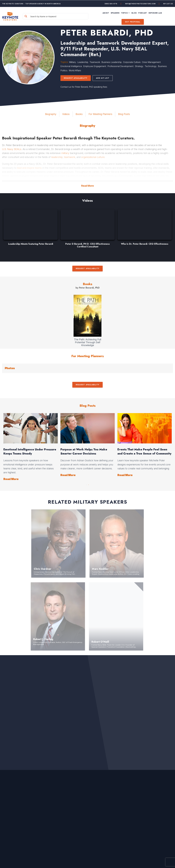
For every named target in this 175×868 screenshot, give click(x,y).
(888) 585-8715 (111, 4)
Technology (151, 66)
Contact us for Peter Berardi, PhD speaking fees (84, 87)
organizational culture (93, 157)
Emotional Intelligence (71, 66)
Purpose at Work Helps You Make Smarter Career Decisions (84, 452)
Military (73, 62)
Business (162, 66)
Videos (66, 114)
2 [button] (88, 484)
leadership (57, 157)
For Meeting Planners (100, 114)
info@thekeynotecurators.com (140, 4)
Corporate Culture (132, 62)
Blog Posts (124, 114)
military (65, 153)
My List (168, 4)
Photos (10, 368)
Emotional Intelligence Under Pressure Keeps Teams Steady (30, 452)
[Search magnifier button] (26, 16)
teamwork (70, 157)
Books (79, 114)
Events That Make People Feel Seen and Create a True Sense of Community (144, 452)
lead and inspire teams (29, 168)
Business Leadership (112, 62)
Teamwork (95, 62)
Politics (64, 70)
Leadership (83, 62)
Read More (87, 186)
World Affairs (75, 70)
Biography (51, 114)
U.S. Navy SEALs (12, 149)
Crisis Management (151, 62)
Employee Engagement (95, 66)
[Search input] (59, 16)
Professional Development (120, 66)
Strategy (139, 66)
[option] (31, 229)
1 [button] (87, 484)
